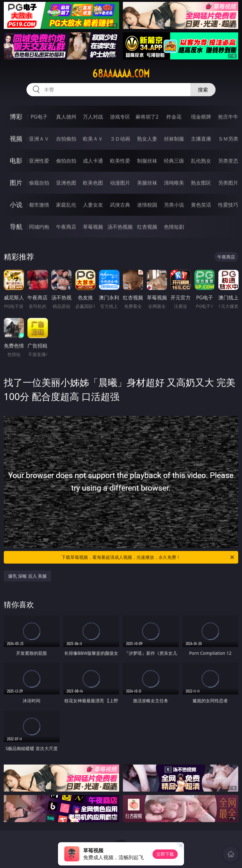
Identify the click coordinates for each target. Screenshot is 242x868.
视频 (16, 139)
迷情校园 (147, 205)
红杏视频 (147, 227)
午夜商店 (66, 227)
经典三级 (174, 161)
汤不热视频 (120, 227)
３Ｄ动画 (120, 139)
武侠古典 (120, 205)
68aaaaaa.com (121, 74)
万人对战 (93, 117)
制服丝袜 (147, 161)
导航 (16, 227)
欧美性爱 (120, 161)
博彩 (16, 117)
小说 (16, 205)
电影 (16, 161)
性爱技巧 (228, 205)
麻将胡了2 (147, 117)
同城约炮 (39, 227)
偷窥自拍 (39, 183)
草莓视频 (93, 227)
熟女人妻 (147, 139)
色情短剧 (174, 227)
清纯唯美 (174, 183)
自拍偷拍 (66, 139)
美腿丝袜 (147, 183)
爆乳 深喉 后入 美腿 (28, 576)
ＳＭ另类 (228, 139)
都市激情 (39, 205)
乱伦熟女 (201, 161)
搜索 (203, 90)
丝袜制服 (174, 139)
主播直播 (201, 139)
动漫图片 (120, 183)
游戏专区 (120, 117)
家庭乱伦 (66, 205)
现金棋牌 (201, 117)
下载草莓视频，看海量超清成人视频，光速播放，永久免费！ (148, 557)
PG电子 (39, 117)
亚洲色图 (66, 183)
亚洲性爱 (39, 161)
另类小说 (174, 205)
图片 (16, 183)
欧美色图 (93, 183)
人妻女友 (93, 205)
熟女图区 (201, 183)
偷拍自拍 (66, 161)
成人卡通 (93, 161)
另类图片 (228, 183)
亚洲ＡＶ (39, 139)
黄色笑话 (201, 205)
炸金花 (174, 117)
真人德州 (66, 117)
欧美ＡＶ (93, 139)
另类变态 (228, 161)
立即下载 (165, 854)
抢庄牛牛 (228, 117)
